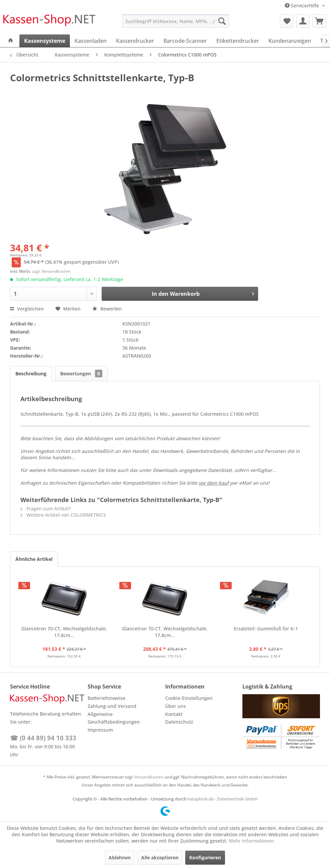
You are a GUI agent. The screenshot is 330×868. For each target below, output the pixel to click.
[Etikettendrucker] (238, 41)
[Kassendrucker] (135, 41)
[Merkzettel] (287, 21)
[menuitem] (176, 21)
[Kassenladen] (91, 41)
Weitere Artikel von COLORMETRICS (63, 515)
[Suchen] (222, 21)
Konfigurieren (205, 857)
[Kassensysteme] (45, 41)
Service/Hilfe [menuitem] (303, 6)
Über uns (176, 706)
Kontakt (174, 714)
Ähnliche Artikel (34, 559)
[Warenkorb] (319, 21)
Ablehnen (120, 857)
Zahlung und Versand (112, 706)
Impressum (100, 730)
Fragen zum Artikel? (46, 509)
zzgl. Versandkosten (51, 271)
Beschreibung (31, 374)
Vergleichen (27, 309)
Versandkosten (149, 777)
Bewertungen (81, 374)
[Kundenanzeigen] (290, 41)
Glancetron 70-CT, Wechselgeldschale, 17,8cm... (64, 632)
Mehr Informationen (251, 841)
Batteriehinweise (106, 698)
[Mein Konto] (303, 21)
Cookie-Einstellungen (189, 698)
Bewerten (107, 309)
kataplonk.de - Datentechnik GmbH (223, 799)
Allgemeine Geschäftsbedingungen (114, 718)
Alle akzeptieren (160, 857)
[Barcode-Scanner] (185, 41)
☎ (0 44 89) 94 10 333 (43, 738)
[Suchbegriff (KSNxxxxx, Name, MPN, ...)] (176, 21)
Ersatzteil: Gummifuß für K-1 (266, 629)
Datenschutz (179, 722)
